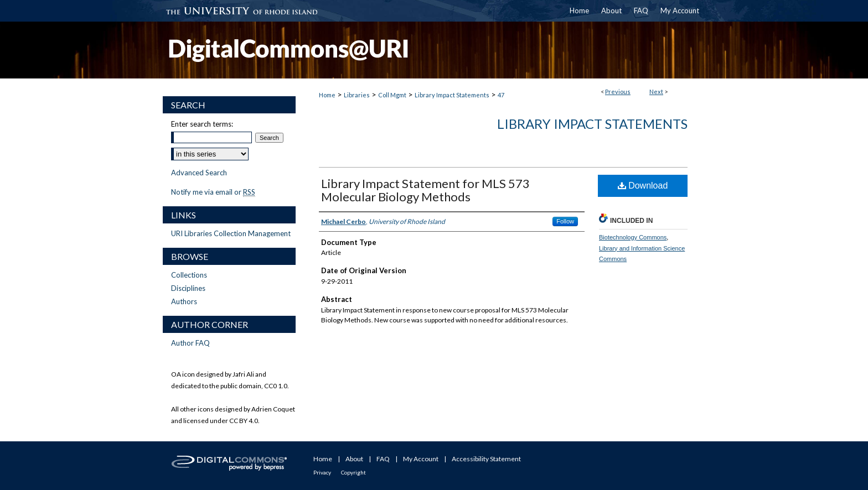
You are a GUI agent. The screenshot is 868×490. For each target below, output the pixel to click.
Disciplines (188, 288)
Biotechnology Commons (633, 237)
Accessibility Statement (486, 459)
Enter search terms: (202, 124)
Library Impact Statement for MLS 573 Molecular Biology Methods (425, 190)
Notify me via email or (213, 192)
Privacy (322, 472)
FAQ (383, 459)
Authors (184, 301)
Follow (565, 221)
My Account (421, 459)
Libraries (357, 95)
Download (643, 186)
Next (656, 92)
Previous (618, 92)
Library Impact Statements (452, 95)
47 (501, 95)
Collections (189, 275)
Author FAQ (190, 343)
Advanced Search (199, 173)
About (354, 459)
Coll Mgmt (392, 95)
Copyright (353, 472)
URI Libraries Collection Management (231, 233)
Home (327, 95)
